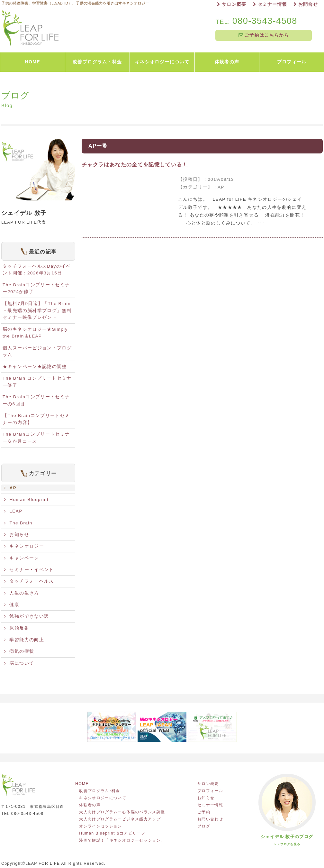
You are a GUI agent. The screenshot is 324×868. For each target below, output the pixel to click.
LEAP (13, 511)
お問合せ (306, 4)
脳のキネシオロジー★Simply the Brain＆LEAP (35, 333)
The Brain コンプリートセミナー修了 (37, 382)
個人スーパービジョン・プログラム (37, 351)
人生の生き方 (22, 593)
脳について (19, 663)
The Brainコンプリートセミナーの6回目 (36, 400)
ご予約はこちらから (264, 35)
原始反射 (17, 628)
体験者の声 (90, 805)
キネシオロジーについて (103, 798)
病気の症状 (19, 651)
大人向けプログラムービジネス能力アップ (120, 819)
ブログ (204, 826)
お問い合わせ (210, 819)
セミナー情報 (270, 4)
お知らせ (17, 535)
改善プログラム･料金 (100, 791)
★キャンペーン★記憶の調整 (35, 367)
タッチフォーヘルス (29, 581)
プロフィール (210, 791)
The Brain (18, 523)
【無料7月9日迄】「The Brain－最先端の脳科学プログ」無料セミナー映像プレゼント (37, 311)
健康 (12, 605)
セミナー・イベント (29, 570)
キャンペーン (22, 558)
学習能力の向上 (24, 640)
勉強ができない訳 (27, 616)
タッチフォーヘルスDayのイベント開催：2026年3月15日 (37, 270)
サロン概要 (232, 4)
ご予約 (204, 812)
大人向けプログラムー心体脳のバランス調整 (122, 812)
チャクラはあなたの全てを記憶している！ (135, 164)
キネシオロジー (24, 546)
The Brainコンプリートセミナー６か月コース (36, 438)
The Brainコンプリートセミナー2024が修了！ (36, 288)
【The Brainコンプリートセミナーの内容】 (36, 419)
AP (10, 488)
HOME (84, 784)
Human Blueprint (26, 499)
